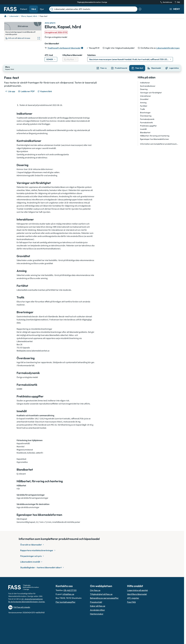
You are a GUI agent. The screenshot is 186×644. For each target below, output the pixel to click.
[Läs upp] (10, 91)
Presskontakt (96, 602)
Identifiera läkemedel (137, 594)
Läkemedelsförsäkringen (168, 48)
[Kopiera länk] (45, 91)
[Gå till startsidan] (10, 9)
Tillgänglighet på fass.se (101, 594)
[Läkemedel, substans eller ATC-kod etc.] (95, 9)
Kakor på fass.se (98, 606)
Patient (24, 9)
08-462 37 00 (70, 590)
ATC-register (133, 598)
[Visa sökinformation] (140, 9)
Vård (34, 9)
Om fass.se (95, 590)
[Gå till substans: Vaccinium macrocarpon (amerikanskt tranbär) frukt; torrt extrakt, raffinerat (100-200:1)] (130, 59)
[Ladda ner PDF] (27, 91)
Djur (42, 9)
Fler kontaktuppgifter (66, 602)
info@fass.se (68, 594)
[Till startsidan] (5, 16)
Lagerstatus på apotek (137, 590)
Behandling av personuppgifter (104, 598)
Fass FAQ (131, 602)
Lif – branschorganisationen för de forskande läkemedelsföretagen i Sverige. (27, 600)
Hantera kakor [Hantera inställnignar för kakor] (97, 614)
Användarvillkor (97, 610)
